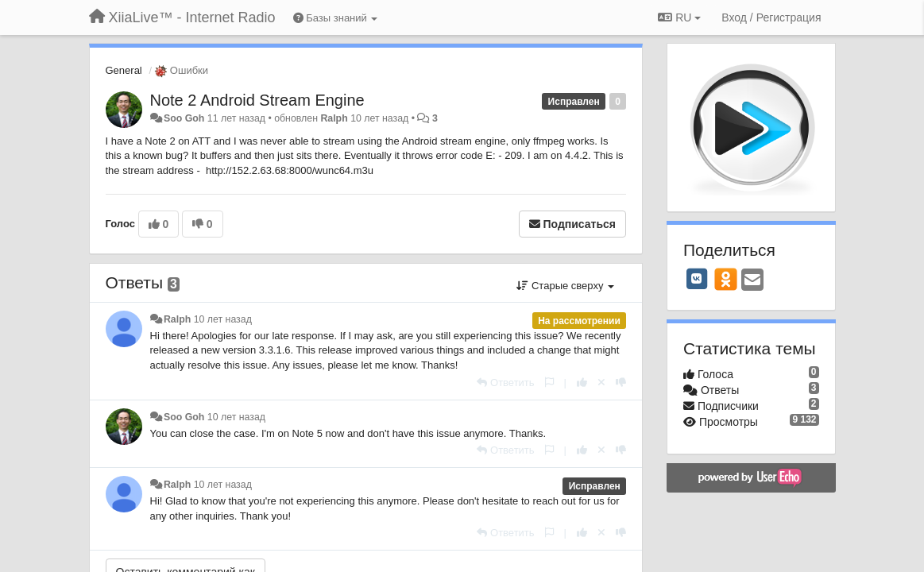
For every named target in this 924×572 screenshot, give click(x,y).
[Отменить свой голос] (601, 383)
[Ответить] (505, 383)
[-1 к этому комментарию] (621, 383)
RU (679, 17)
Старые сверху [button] (565, 286)
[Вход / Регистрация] (771, 17)
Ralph (334, 118)
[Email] (752, 281)
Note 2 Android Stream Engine (257, 100)
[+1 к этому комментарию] (582, 383)
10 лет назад (223, 319)
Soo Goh (184, 118)
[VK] (697, 279)
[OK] (726, 279)
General (124, 70)
